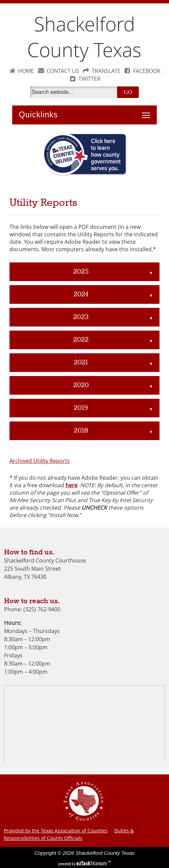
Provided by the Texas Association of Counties (56, 831)
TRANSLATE (106, 71)
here (71, 485)
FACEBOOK (147, 71)
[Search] (75, 92)
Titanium (92, 863)
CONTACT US (63, 71)
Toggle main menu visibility (148, 112)
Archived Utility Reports (40, 461)
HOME (26, 71)
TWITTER (89, 79)
